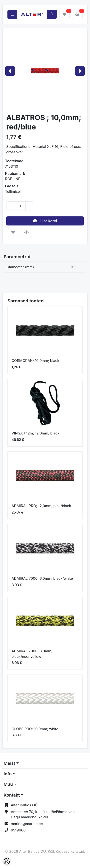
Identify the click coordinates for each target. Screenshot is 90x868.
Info (8, 774)
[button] (10, 71)
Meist (9, 763)
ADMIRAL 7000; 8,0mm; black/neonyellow (32, 654)
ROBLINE (13, 179)
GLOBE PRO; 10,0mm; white (35, 729)
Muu (8, 784)
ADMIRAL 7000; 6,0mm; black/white (42, 578)
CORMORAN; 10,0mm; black (35, 361)
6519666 (18, 830)
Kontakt (12, 795)
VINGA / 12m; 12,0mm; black (36, 433)
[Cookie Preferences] (7, 861)
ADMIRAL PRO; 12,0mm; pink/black (41, 506)
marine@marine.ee (27, 824)
